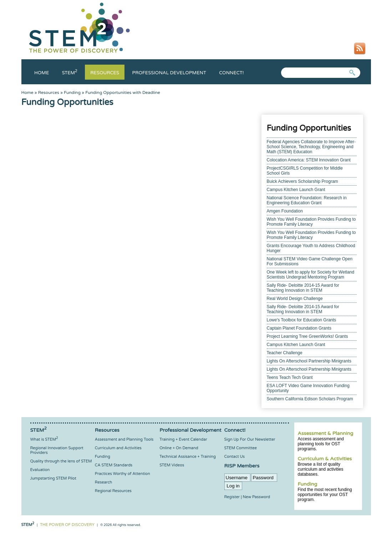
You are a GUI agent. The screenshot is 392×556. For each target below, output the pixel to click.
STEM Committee (241, 448)
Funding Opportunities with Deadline (123, 92)
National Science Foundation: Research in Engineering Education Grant (307, 200)
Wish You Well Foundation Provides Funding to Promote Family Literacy (311, 222)
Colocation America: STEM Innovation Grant (309, 160)
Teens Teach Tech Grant (290, 377)
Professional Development (169, 73)
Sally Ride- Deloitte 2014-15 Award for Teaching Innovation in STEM (303, 288)
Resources (105, 73)
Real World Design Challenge (295, 299)
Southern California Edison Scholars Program (310, 399)
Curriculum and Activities (118, 448)
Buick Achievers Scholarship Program (302, 181)
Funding (72, 92)
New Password (257, 497)
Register (232, 497)
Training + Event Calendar (183, 439)
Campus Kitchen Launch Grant (296, 190)
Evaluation (40, 470)
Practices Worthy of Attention (123, 474)
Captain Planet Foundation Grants (299, 328)
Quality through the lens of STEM (61, 461)
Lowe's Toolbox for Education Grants (302, 320)
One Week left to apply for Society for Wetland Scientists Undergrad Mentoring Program (311, 275)
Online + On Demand (179, 448)
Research (103, 482)
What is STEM (44, 439)
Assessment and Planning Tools (124, 439)
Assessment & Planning (326, 433)
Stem (70, 73)
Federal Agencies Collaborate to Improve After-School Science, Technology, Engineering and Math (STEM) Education (311, 147)
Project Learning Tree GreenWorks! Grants (307, 336)
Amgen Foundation (285, 211)
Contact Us (235, 457)
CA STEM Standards (114, 465)
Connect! (231, 73)
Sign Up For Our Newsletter (250, 439)
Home (42, 73)
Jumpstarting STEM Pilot (53, 478)
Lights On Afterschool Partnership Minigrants (309, 361)
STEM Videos (172, 465)
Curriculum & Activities (325, 459)
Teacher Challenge (285, 353)
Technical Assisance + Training (188, 457)
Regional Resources (113, 491)
